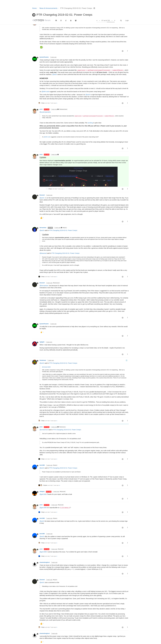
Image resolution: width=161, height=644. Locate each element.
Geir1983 (42, 447)
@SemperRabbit (63, 21)
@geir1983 (43, 476)
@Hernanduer (56, 265)
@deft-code (45, 92)
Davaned (42, 177)
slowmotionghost (45, 544)
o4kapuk (42, 474)
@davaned (43, 235)
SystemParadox (44, 57)
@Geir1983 (63, 474)
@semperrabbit (44, 24)
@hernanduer (44, 268)
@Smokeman (62, 409)
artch (41, 21)
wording (90, 123)
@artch (55, 74)
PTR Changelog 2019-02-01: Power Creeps (63, 212)
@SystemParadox (63, 109)
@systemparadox (45, 112)
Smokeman (43, 342)
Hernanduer (43, 210)
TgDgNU (42, 324)
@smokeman (44, 412)
